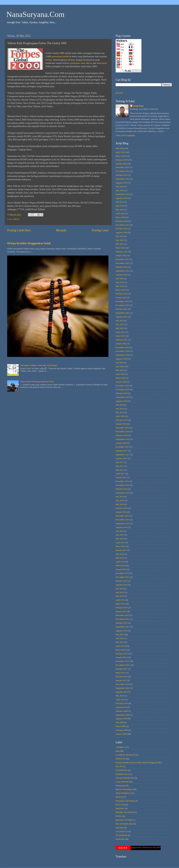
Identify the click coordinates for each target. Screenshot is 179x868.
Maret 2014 (121, 566)
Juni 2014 (120, 554)
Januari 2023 (121, 255)
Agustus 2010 (122, 692)
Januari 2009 (121, 734)
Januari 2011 (121, 680)
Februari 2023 (122, 252)
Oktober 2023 (122, 229)
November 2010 (123, 684)
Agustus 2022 (122, 275)
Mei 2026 (120, 148)
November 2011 (123, 665)
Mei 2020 (120, 370)
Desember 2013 (122, 573)
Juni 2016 (120, 500)
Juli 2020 (120, 363)
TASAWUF (121, 831)
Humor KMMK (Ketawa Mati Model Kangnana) (137, 763)
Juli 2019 (120, 405)
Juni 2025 (120, 190)
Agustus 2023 (122, 232)
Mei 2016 (120, 504)
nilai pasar (102, 63)
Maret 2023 (121, 248)
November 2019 (123, 389)
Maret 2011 (121, 673)
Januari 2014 (121, 569)
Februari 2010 (122, 703)
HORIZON (120, 759)
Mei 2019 (120, 412)
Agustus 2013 (122, 585)
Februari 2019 (122, 420)
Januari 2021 (121, 344)
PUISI (118, 816)
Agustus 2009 (122, 719)
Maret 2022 (121, 290)
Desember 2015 (122, 516)
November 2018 (123, 432)
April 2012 (120, 646)
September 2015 (123, 523)
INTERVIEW (122, 770)
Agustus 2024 (122, 198)
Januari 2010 (121, 707)
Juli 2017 (120, 462)
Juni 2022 (120, 282)
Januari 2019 (121, 424)
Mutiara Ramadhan (124, 789)
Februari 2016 (122, 508)
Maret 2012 (121, 650)
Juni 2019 (120, 409)
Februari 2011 (122, 677)
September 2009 (123, 715)
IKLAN (119, 766)
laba (83, 63)
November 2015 (123, 520)
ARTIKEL (120, 747)
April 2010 (120, 700)
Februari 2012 (122, 654)
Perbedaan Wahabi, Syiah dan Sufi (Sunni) (39, 365)
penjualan (75, 63)
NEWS (16, 219)
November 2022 (123, 263)
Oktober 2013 (122, 581)
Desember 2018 (122, 428)
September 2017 (123, 455)
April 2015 (120, 542)
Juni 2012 (120, 638)
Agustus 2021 (122, 317)
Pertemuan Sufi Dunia (125, 801)
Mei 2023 (120, 244)
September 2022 (123, 271)
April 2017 (120, 474)
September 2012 (123, 627)
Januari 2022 (121, 298)
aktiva (89, 63)
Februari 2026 (122, 160)
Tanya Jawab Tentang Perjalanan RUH (37, 381)
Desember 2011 (122, 661)
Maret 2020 (121, 378)
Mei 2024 (120, 210)
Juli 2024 (120, 202)
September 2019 (123, 397)
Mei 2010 (120, 696)
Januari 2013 (121, 611)
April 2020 (120, 374)
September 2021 (123, 313)
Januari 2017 (121, 477)
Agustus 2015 (122, 527)
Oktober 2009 (122, 711)
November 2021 (123, 305)
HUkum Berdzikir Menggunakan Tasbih (29, 243)
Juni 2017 (120, 466)
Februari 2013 (122, 608)
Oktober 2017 (122, 451)
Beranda (61, 230)
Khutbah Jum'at (122, 774)
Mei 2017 (120, 470)
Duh (117, 751)
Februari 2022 (122, 294)
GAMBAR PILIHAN (125, 755)
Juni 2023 (120, 240)
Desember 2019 (122, 386)
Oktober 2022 (122, 267)
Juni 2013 (120, 592)
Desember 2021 (122, 301)
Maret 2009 (121, 726)
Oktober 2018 (122, 435)
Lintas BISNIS (122, 782)
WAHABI (120, 839)
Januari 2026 (121, 164)
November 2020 (123, 351)
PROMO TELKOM (124, 812)
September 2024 (123, 194)
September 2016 (123, 493)
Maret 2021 (121, 336)
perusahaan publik (60, 56)
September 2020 (123, 355)
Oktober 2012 (122, 623)
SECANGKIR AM (124, 824)
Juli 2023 (120, 236)
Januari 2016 (121, 512)
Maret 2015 (121, 546)
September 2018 (123, 439)
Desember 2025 (122, 167)
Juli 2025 (120, 187)
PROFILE (120, 808)
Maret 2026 (121, 156)
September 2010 (123, 688)
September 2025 (123, 179)
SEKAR (119, 828)
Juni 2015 (120, 535)
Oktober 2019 (122, 393)
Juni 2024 (120, 206)
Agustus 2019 (122, 401)
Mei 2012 (120, 642)
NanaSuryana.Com (35, 14)
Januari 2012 (121, 657)
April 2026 (120, 152)
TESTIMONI (121, 835)
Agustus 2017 (122, 458)
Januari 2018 (121, 443)
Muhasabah (121, 786)
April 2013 (120, 600)
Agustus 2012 (122, 631)
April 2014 (120, 562)
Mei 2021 (120, 328)
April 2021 (120, 332)
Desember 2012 (122, 615)
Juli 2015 (120, 531)
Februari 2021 (122, 340)
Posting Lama (100, 230)
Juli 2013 (120, 589)
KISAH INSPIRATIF (125, 778)
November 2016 (123, 485)
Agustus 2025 (122, 183)
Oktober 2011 (122, 669)
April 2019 (120, 416)
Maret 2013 (121, 604)
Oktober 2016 (122, 489)
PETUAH (120, 805)
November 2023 (123, 225)
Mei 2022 (120, 286)
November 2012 (123, 619)
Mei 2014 (120, 558)
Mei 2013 (120, 596)
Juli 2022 (120, 278)
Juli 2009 (120, 722)
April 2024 (120, 213)
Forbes (49, 60)
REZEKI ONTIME (124, 820)
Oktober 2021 (122, 309)
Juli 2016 (120, 497)
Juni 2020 (120, 366)
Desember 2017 (122, 447)
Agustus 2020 (122, 359)
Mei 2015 (120, 539)
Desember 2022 (122, 259)
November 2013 (123, 577)
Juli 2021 (120, 321)
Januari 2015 (121, 550)
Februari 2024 (122, 221)
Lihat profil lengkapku (125, 135)
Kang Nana (138, 106)
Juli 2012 (120, 634)
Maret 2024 (121, 217)
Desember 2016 (122, 481)
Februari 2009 (122, 730)
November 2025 (123, 171)
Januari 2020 (121, 382)
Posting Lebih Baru (19, 230)
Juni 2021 (120, 324)
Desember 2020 (122, 347)
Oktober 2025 (122, 175)
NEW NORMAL (123, 793)
